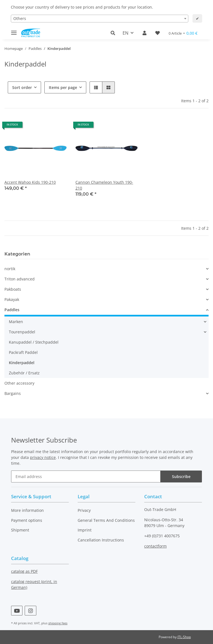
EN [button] (125, 33)
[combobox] (100, 19)
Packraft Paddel (23, 352)
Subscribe (181, 476)
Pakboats (13, 289)
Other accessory (19, 383)
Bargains (13, 393)
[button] (114, 33)
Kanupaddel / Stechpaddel (34, 342)
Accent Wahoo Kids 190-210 (30, 182)
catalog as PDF (24, 571)
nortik (10, 269)
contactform (155, 546)
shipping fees (58, 623)
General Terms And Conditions (106, 520)
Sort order (22, 87)
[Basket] (183, 33)
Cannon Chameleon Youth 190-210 (104, 185)
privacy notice (43, 457)
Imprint (85, 530)
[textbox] (100, 19)
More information (27, 510)
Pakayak (12, 299)
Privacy (84, 510)
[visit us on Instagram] (30, 611)
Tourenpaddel (22, 332)
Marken (16, 322)
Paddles (12, 310)
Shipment (20, 530)
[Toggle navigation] (14, 30)
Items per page (63, 87)
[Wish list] (158, 33)
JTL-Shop (184, 637)
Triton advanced (20, 279)
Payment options (27, 520)
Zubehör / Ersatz (24, 373)
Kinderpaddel (22, 363)
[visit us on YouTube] (17, 611)
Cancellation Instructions (101, 540)
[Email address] (86, 476)
